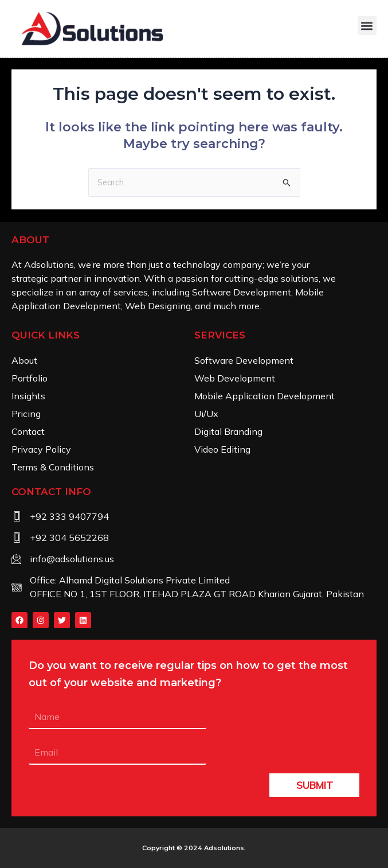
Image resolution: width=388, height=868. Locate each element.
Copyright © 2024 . (194, 848)
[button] (367, 26)
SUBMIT (315, 785)
